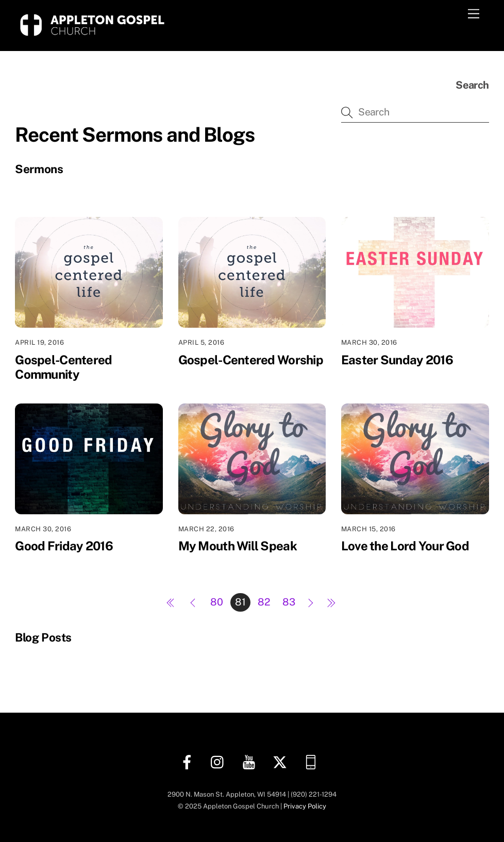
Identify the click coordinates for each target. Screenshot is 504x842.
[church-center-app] (313, 761)
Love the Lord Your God (405, 546)
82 (264, 602)
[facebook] (189, 761)
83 (289, 602)
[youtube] (251, 761)
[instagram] (220, 761)
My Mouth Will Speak (238, 546)
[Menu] (474, 14)
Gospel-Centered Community (63, 367)
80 (217, 602)
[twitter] (282, 761)
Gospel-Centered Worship (251, 360)
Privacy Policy (305, 806)
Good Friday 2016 (64, 546)
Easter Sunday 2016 (397, 360)
